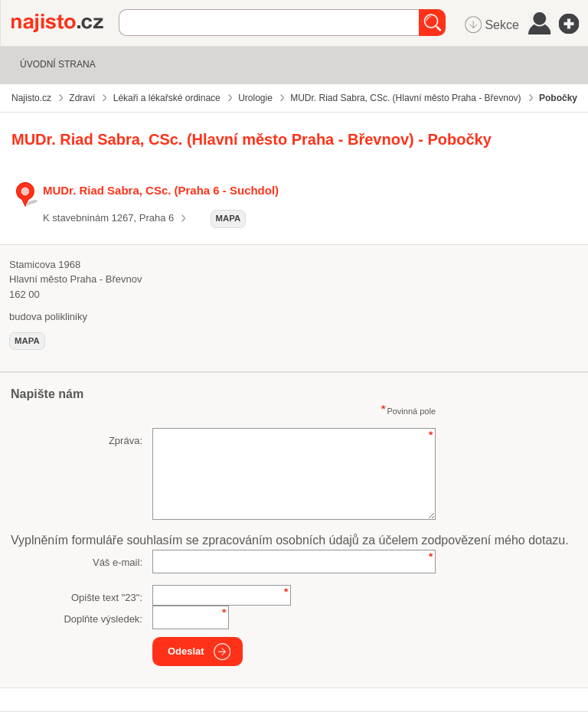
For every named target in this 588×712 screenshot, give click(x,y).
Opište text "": (107, 598)
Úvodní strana (58, 64)
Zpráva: (126, 441)
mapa (229, 218)
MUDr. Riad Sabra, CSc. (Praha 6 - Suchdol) (161, 190)
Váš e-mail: (118, 562)
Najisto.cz (65, 23)
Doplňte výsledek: (103, 619)
